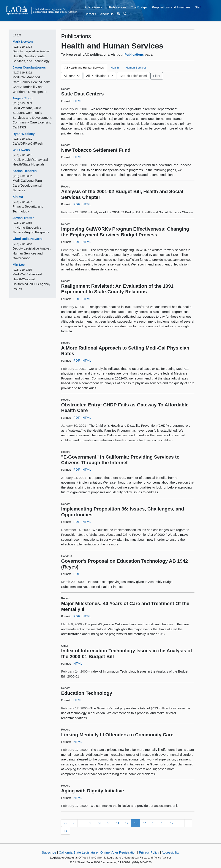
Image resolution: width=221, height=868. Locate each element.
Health (115, 68)
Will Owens (21, 150)
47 (171, 823)
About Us (107, 14)
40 (109, 823)
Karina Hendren (25, 171)
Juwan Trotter (23, 218)
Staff (198, 7)
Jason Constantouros (29, 67)
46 (163, 823)
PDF (77, 204)
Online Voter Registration (118, 852)
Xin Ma (18, 197)
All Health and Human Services (84, 68)
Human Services (136, 68)
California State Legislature (78, 852)
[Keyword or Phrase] (133, 76)
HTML (78, 101)
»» (66, 831)
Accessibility (170, 852)
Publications (118, 7)
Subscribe (49, 852)
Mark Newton (23, 41)
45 (154, 823)
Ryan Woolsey (24, 134)
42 (127, 823)
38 (91, 823)
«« (66, 823)
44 (144, 823)
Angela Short (23, 98)
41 (118, 823)
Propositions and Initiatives (171, 7)
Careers (90, 14)
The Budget (139, 7)
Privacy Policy (149, 852)
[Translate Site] (118, 14)
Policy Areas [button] (93, 7)
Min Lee (19, 265)
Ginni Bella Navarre (27, 239)
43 (136, 823)
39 (100, 823)
